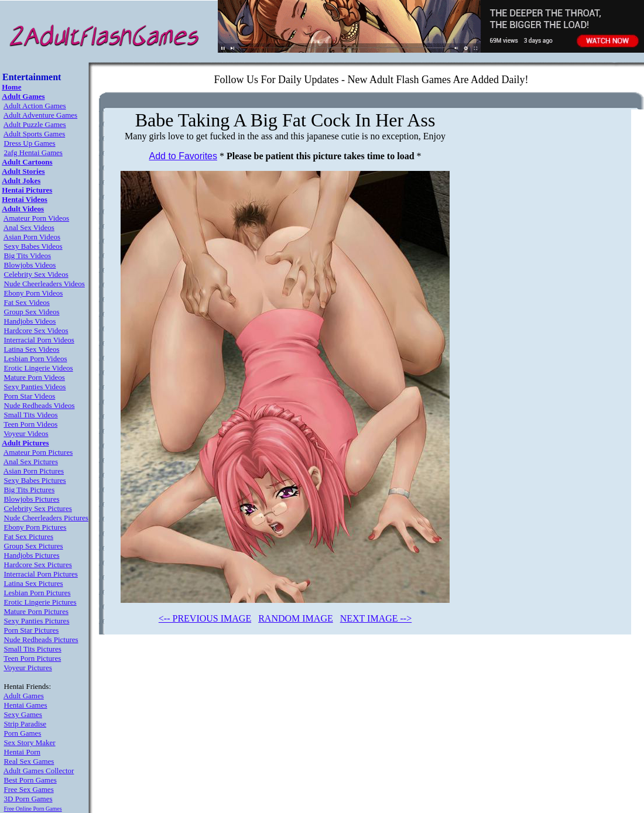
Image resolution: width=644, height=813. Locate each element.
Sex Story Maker (30, 742)
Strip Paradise (25, 724)
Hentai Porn (22, 752)
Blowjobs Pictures (32, 499)
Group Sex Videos (32, 312)
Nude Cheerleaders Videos (44, 284)
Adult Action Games (35, 106)
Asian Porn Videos (32, 237)
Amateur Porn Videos (36, 218)
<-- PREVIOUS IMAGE (205, 618)
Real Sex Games (29, 761)
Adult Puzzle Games (35, 124)
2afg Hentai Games (33, 152)
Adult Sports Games (34, 134)
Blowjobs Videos (30, 265)
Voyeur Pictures (28, 668)
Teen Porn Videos (30, 424)
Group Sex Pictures (34, 546)
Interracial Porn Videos (39, 340)
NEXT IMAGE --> (376, 618)
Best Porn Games (30, 780)
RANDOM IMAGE (296, 618)
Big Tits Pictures (30, 490)
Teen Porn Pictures (32, 658)
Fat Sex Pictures (29, 536)
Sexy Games (23, 714)
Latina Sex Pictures (34, 583)
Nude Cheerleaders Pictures (46, 518)
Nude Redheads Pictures (41, 639)
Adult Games (24, 696)
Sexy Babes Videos (33, 246)
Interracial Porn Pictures (41, 574)
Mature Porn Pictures (36, 611)
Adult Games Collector (39, 771)
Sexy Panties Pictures (37, 621)
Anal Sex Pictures (31, 462)
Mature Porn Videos (35, 377)
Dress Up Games (30, 143)
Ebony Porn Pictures (35, 527)
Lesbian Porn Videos (36, 359)
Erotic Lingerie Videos (39, 368)
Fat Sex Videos (27, 302)
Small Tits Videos (31, 415)
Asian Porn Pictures (34, 471)
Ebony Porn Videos (34, 293)
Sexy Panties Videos (35, 387)
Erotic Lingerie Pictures (40, 602)
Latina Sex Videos (32, 349)
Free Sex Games (29, 789)
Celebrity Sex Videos (36, 274)
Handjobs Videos (30, 321)
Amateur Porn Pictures (38, 452)
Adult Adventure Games (40, 115)
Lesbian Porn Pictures (37, 593)
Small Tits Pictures (33, 649)
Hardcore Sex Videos (36, 330)
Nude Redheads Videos (40, 405)
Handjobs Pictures (32, 555)
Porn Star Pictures (32, 630)
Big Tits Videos (28, 255)
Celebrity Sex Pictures (38, 508)
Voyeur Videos (26, 433)
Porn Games (23, 733)
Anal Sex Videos (29, 227)
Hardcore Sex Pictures (38, 565)
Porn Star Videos (30, 396)
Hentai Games (26, 705)
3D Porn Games (28, 799)
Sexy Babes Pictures (35, 480)
